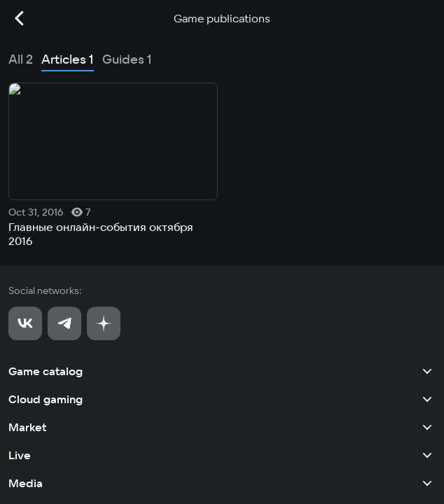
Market (222, 225)
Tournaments (222, 309)
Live (222, 253)
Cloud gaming (222, 197)
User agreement (39, 426)
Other (222, 337)
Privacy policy (36, 450)
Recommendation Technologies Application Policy (106, 474)
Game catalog (222, 169)
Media (222, 281)
